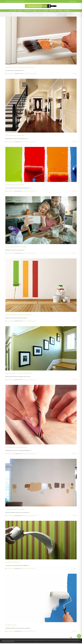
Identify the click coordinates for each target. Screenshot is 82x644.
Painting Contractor (34, 74)
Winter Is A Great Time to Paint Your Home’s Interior (19, 373)
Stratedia (18, 640)
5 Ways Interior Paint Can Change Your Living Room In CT (20, 67)
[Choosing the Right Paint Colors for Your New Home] (41, 285)
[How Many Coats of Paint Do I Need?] (41, 164)
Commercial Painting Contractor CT (52, 640)
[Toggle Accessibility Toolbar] (79, 636)
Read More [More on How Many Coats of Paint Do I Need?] (75, 191)
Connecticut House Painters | (65, 640)
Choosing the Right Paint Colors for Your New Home (19, 315)
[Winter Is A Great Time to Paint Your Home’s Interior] (41, 348)
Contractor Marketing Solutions (10, 640)
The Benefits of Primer (11, 625)
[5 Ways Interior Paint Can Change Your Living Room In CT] (41, 41)
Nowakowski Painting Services (26, 640)
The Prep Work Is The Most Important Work (16, 447)
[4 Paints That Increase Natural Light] (41, 106)
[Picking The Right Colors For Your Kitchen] (41, 220)
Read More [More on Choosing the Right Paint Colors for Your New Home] (75, 321)
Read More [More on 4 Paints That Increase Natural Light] (75, 142)
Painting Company (26, 74)
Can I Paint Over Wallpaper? (13, 562)
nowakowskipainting (10, 74)
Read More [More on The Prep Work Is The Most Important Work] (75, 454)
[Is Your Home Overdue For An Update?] (41, 483)
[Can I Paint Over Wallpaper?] (41, 540)
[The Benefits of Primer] (41, 598)
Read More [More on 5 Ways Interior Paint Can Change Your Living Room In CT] (75, 74)
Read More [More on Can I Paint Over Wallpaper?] (75, 568)
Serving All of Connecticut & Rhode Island (15, 1)
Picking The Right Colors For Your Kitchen (16, 247)
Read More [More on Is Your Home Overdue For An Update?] (75, 516)
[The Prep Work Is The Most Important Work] (41, 415)
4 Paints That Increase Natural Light (15, 135)
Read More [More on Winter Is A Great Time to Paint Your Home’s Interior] (75, 380)
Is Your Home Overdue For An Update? (15, 509)
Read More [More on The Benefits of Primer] (75, 631)
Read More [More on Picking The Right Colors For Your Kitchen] (75, 253)
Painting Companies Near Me (9, 641)
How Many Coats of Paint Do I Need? (15, 185)
